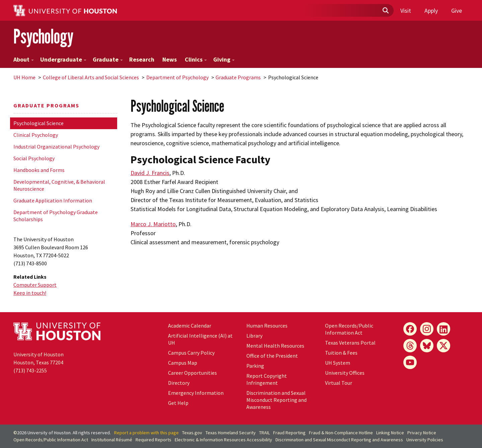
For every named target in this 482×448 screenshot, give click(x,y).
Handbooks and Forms (39, 170)
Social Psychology (34, 158)
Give (457, 11)
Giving (224, 59)
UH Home (24, 77)
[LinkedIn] (444, 329)
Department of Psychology (177, 77)
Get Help (178, 403)
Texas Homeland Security (231, 433)
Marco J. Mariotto (153, 224)
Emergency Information (196, 393)
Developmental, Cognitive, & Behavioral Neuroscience (59, 185)
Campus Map (183, 363)
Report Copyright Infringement (267, 379)
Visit (406, 11)
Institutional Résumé (112, 440)
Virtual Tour (339, 383)
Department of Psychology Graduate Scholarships (56, 216)
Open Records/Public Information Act (349, 329)
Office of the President (272, 356)
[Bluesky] (427, 346)
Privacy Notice (422, 433)
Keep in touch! (30, 293)
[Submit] (385, 11)
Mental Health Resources (275, 346)
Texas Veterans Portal (350, 343)
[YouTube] (410, 362)
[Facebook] (410, 329)
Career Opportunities (192, 373)
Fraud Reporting (289, 433)
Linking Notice (390, 433)
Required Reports (153, 440)
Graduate (108, 59)
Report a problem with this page (146, 433)
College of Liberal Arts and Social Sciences (91, 77)
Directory (179, 383)
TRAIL (264, 433)
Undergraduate (63, 59)
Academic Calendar (190, 326)
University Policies (425, 440)
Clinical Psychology (36, 135)
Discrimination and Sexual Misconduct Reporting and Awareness (276, 400)
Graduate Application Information (53, 200)
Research (142, 59)
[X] (444, 346)
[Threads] (410, 346)
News (170, 59)
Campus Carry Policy (191, 353)
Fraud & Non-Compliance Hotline (341, 433)
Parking (255, 366)
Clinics (196, 59)
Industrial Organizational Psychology (56, 147)
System (338, 363)
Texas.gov (192, 433)
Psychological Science (38, 123)
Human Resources (267, 326)
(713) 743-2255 (30, 370)
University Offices (345, 373)
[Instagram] (427, 329)
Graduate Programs (238, 77)
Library (254, 336)
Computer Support (35, 285)
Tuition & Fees (341, 353)
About (24, 59)
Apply (431, 11)
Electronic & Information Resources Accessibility (223, 440)
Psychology (43, 36)
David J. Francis (150, 173)
